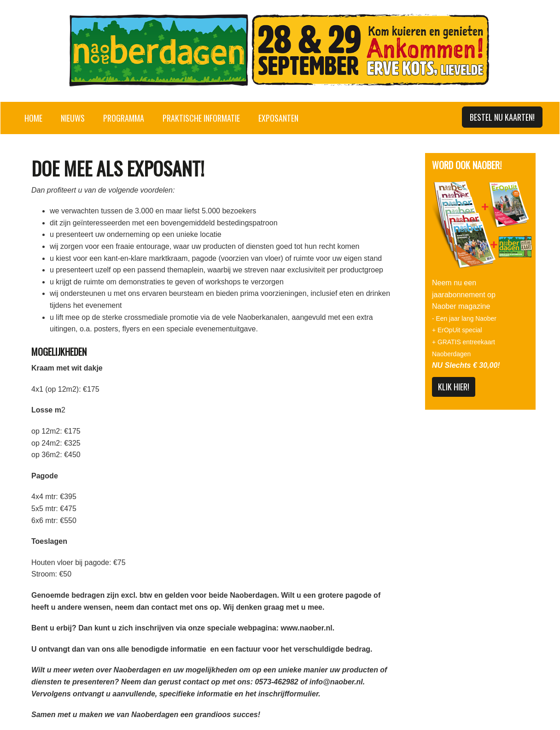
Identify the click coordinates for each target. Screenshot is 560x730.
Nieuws (73, 118)
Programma (124, 118)
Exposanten (278, 118)
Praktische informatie (201, 118)
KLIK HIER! (454, 387)
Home (33, 118)
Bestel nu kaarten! (502, 117)
